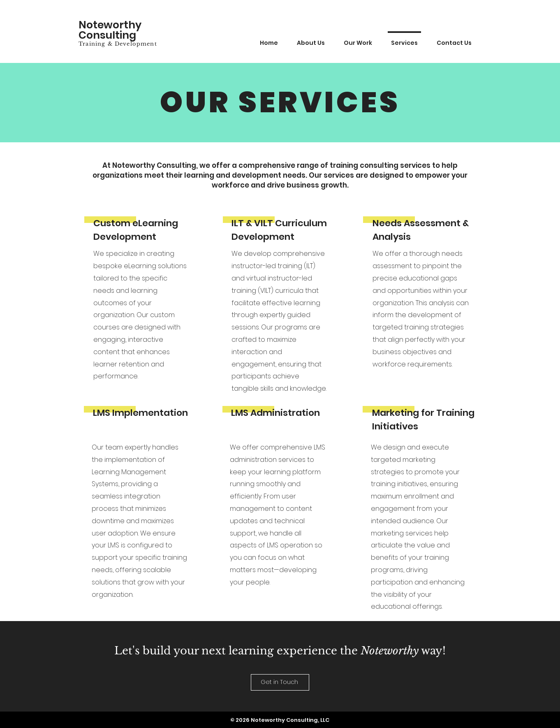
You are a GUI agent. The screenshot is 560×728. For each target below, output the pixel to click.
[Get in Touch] (280, 682)
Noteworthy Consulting (110, 30)
